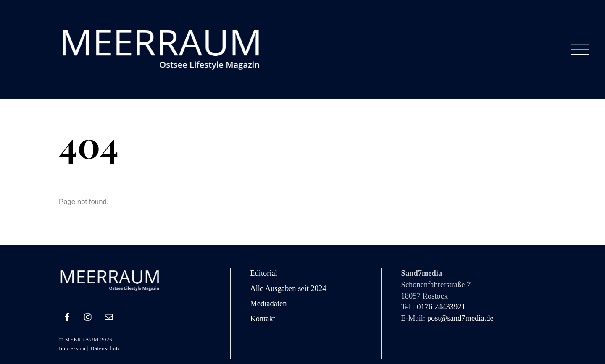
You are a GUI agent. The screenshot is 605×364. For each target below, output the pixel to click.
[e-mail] (109, 316)
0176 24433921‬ (441, 307)
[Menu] (580, 49)
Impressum (72, 348)
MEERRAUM (82, 339)
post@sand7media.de (460, 318)
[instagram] (88, 316)
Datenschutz (105, 348)
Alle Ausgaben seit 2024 (288, 288)
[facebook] (67, 316)
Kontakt (263, 319)
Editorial (264, 273)
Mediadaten (268, 304)
